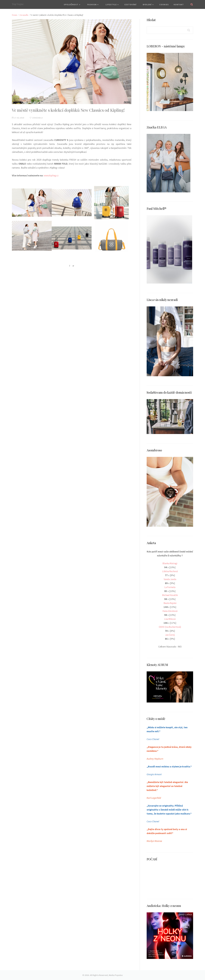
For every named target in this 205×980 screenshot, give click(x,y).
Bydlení (147, 5)
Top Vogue (18, 4)
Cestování (130, 5)
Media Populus (116, 975)
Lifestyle (111, 5)
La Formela (170, 587)
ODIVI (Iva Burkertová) (170, 627)
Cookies (164, 5)
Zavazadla (24, 15)
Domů (14, 15)
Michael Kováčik (170, 595)
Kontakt (179, 5)
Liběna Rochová (170, 571)
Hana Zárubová (170, 611)
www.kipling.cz (51, 175)
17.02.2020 (18, 118)
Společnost (71, 5)
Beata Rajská (170, 603)
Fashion (92, 5)
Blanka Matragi (170, 563)
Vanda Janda (170, 579)
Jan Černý (170, 635)
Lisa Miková (170, 619)
